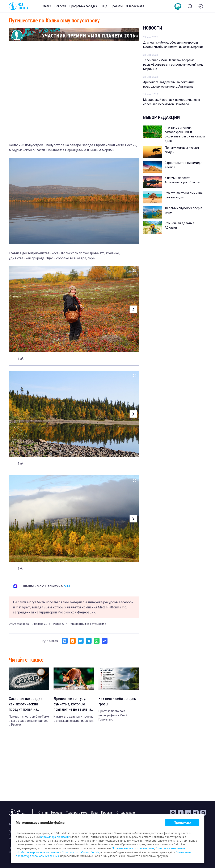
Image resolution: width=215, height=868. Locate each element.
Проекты (117, 6)
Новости (60, 6)
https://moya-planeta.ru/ (55, 837)
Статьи (46, 6)
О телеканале (135, 6)
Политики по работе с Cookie (80, 852)
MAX (67, 586)
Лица (104, 6)
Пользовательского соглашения (133, 848)
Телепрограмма (77, 813)
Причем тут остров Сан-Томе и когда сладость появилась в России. (29, 722)
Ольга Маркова (19, 624)
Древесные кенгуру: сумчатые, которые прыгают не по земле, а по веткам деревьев (73, 705)
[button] (132, 309)
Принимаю (182, 823)
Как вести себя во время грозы (114, 702)
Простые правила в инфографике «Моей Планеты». (113, 716)
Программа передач (83, 6)
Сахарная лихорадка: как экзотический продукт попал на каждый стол (27, 705)
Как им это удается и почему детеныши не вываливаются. (74, 720)
